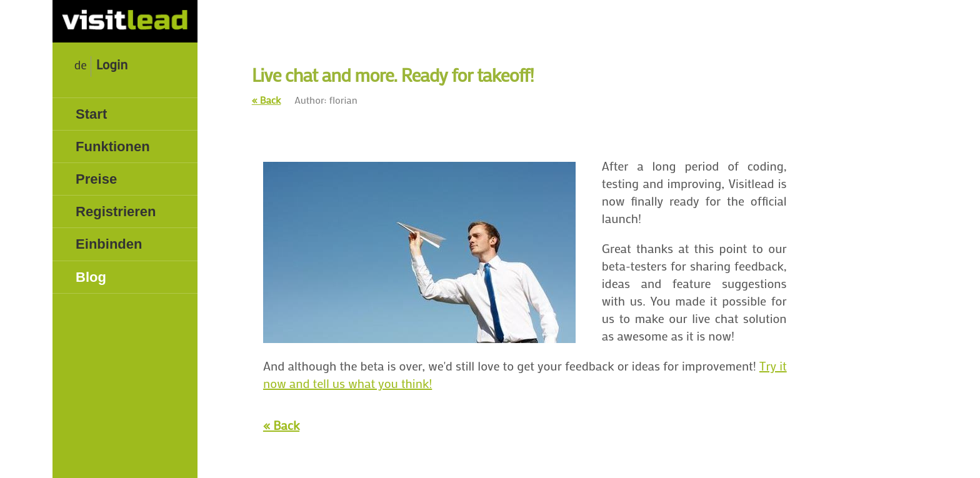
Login (112, 64)
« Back (267, 100)
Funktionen (113, 147)
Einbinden (109, 244)
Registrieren (116, 212)
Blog (91, 277)
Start (91, 114)
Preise (96, 179)
